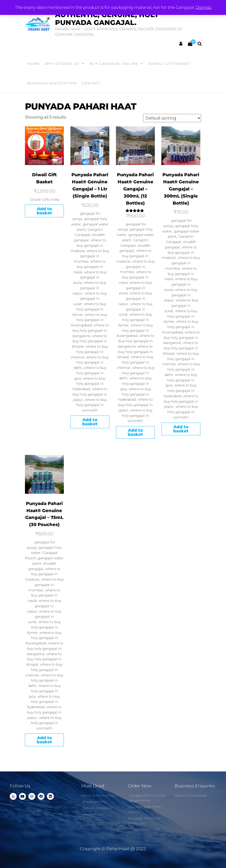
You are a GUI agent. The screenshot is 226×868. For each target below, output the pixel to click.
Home (34, 64)
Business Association (52, 83)
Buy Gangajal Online (114, 64)
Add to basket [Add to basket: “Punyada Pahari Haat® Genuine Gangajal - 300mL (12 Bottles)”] (135, 432)
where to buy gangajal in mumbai (91, 256)
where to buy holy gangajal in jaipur (90, 394)
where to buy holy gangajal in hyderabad (89, 384)
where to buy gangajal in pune (90, 277)
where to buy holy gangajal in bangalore (91, 330)
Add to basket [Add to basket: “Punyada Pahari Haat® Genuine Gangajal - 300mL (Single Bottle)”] (181, 429)
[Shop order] (172, 118)
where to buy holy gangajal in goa (90, 373)
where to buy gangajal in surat (90, 299)
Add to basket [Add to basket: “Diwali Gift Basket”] (44, 211)
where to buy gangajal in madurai (88, 245)
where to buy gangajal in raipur (89, 288)
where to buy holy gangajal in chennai (89, 352)
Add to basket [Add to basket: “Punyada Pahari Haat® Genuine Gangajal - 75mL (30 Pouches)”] (44, 740)
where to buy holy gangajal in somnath (92, 405)
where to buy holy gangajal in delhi (91, 363)
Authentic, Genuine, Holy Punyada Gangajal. (107, 19)
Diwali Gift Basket (170, 64)
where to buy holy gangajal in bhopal (90, 341)
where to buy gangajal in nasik (90, 267)
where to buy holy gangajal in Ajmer (89, 309)
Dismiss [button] (203, 7)
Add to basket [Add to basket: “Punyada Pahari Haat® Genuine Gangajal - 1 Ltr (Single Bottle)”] (90, 422)
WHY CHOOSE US (62, 64)
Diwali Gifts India (45, 199)
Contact (91, 83)
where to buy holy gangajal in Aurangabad (89, 320)
